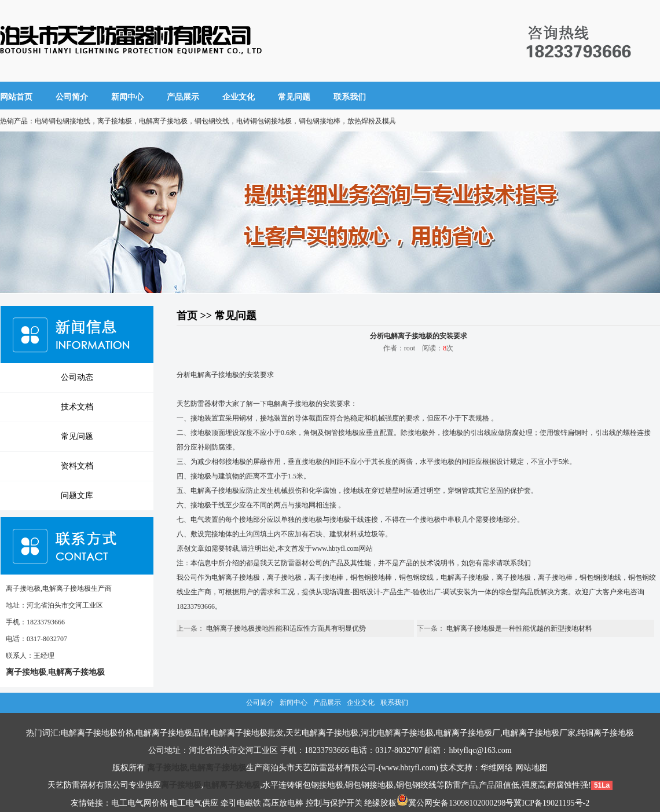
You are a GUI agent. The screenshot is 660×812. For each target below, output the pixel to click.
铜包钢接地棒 (371, 577)
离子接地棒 (326, 577)
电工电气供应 (194, 803)
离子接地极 (284, 577)
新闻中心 (127, 97)
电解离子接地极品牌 (172, 733)
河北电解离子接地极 (397, 733)
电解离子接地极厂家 (539, 733)
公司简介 (72, 97)
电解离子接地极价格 (97, 733)
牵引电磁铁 (241, 803)
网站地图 (531, 768)
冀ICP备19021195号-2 (551, 803)
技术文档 (77, 407)
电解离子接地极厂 (468, 733)
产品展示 (183, 97)
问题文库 (77, 495)
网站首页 (16, 97)
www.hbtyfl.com (335, 548)
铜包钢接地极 (369, 785)
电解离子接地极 (215, 375)
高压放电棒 (283, 803)
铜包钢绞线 (416, 577)
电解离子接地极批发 (247, 733)
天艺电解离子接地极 (322, 733)
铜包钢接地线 (600, 577)
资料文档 (77, 466)
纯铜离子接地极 (606, 733)
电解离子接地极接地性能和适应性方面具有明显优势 (286, 628)
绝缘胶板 (380, 803)
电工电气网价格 (140, 803)
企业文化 (239, 97)
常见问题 (294, 97)
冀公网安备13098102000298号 (455, 803)
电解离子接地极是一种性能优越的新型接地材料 (519, 628)
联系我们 (350, 97)
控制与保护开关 (334, 803)
